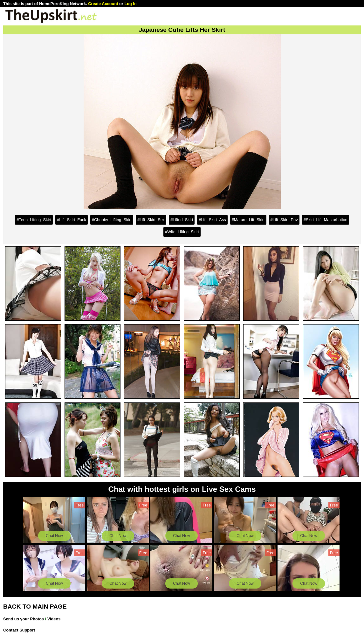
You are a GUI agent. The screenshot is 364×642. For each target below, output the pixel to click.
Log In (130, 4)
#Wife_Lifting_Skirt (182, 232)
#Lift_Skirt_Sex (151, 220)
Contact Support (19, 630)
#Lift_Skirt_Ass (212, 220)
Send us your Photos (24, 619)
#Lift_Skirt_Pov (284, 220)
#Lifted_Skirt (182, 220)
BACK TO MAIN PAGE (35, 607)
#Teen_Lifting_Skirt (34, 220)
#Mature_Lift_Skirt (248, 220)
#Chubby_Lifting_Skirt (112, 220)
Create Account (103, 4)
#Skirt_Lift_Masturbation (326, 220)
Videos (54, 619)
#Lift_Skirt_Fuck (72, 220)
